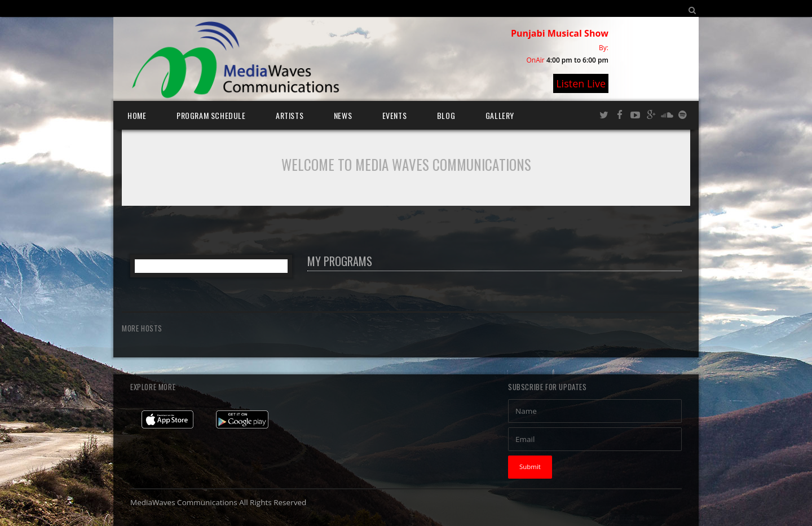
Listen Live (581, 83)
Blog (446, 115)
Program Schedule (211, 115)
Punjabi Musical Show (560, 33)
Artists (290, 115)
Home (137, 115)
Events (395, 115)
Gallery (500, 115)
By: (604, 48)
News (343, 115)
